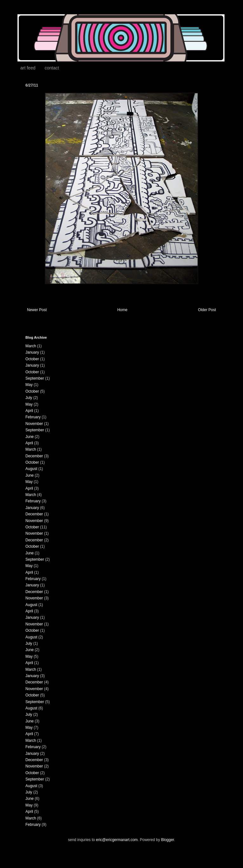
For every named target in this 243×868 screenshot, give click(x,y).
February (33, 417)
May (29, 385)
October (32, 359)
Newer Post (37, 310)
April (29, 411)
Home (122, 310)
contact (52, 68)
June (30, 437)
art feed (28, 68)
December (34, 456)
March (31, 346)
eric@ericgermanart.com (117, 840)
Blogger (168, 840)
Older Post (207, 310)
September (35, 378)
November (34, 424)
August (31, 469)
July (29, 398)
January (32, 352)
